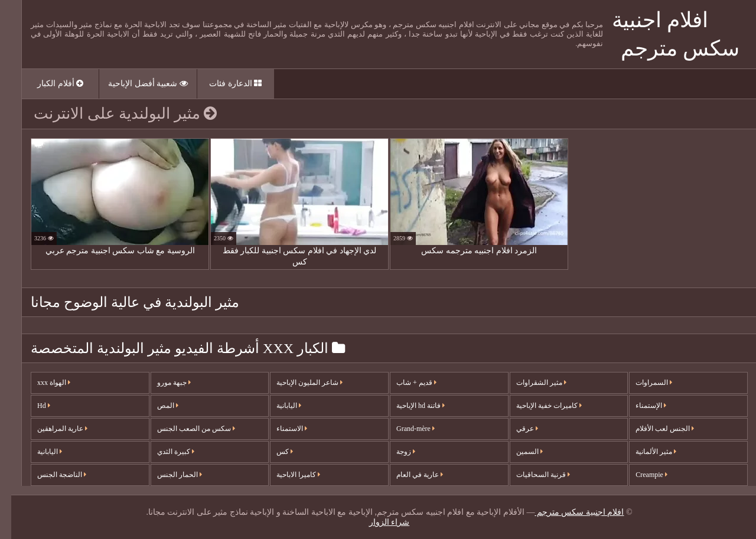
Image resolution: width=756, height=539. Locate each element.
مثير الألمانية (645, 452)
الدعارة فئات (224, 84)
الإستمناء (640, 406)
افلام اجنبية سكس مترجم (568, 512)
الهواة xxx (43, 383)
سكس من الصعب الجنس (185, 429)
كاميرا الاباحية (287, 475)
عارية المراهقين (51, 429)
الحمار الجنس (168, 475)
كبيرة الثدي (164, 452)
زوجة (395, 452)
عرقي (516, 429)
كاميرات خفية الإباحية (538, 406)
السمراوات (643, 383)
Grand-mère (404, 429)
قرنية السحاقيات (532, 475)
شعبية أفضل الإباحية (137, 84)
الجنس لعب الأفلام (654, 429)
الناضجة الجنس (50, 475)
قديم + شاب (405, 383)
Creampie (640, 475)
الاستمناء (281, 429)
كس (273, 452)
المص (157, 406)
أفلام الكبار (49, 84)
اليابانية (38, 452)
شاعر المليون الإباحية (298, 383)
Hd (32, 406)
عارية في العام (408, 475)
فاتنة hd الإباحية (409, 406)
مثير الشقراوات (530, 383)
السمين (518, 452)
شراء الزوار (378, 522)
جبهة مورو (163, 383)
